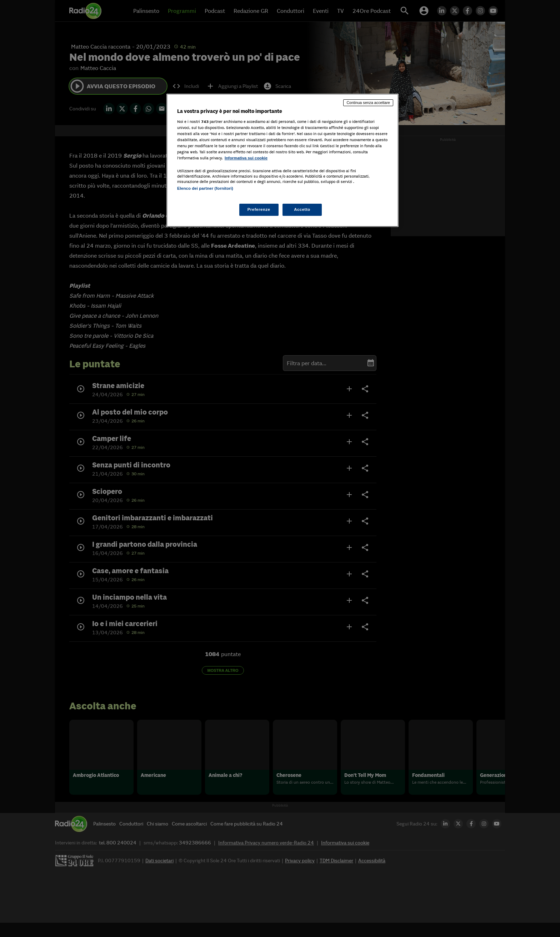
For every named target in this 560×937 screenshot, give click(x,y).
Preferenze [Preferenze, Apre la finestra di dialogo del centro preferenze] (259, 209)
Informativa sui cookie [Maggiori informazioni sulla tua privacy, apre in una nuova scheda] (246, 158)
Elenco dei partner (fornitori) (205, 188)
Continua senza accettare (368, 103)
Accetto (302, 209)
